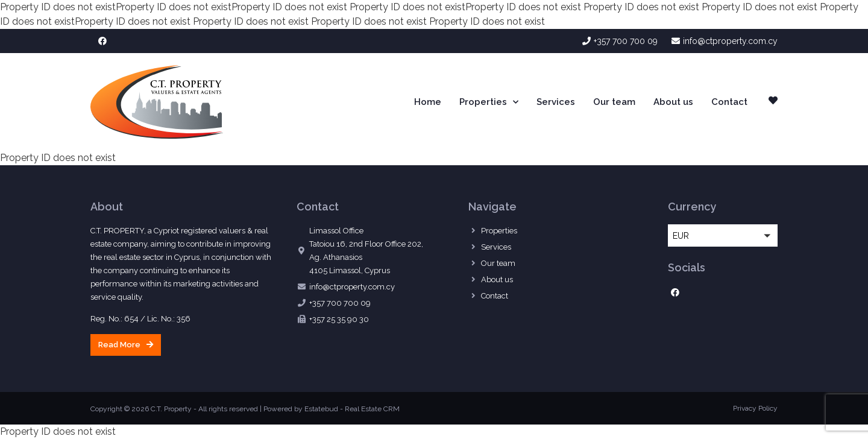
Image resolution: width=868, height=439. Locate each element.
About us (673, 102)
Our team (614, 102)
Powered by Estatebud (301, 409)
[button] (126, 345)
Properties (489, 102)
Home (428, 102)
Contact (729, 102)
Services (556, 102)
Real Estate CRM (372, 409)
